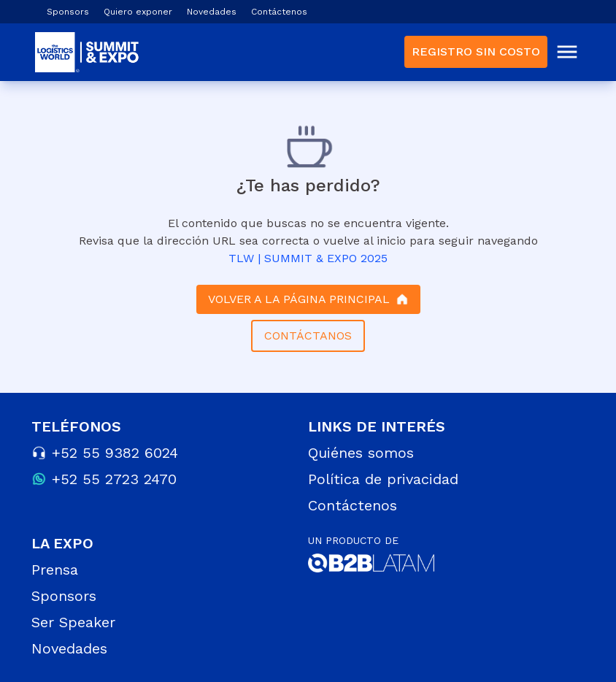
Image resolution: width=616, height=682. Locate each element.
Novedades (212, 12)
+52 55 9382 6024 (115, 453)
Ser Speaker (73, 622)
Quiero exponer (138, 12)
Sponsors (68, 12)
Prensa (55, 570)
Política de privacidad (383, 479)
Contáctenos (279, 12)
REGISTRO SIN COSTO (476, 51)
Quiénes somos (361, 453)
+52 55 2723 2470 (114, 479)
